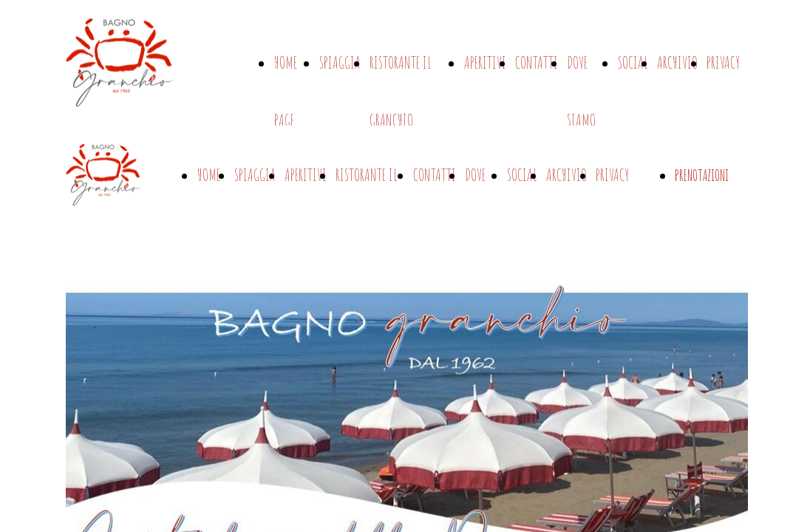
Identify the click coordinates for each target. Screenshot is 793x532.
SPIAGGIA (340, 62)
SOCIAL (633, 62)
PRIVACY (723, 62)
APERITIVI (485, 62)
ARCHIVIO (677, 62)
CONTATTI (537, 62)
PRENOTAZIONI (702, 175)
